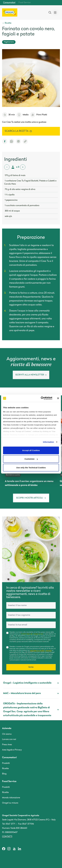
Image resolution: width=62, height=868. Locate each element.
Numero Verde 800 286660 (15, 828)
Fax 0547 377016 (26, 824)
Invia (31, 667)
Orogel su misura (10, 803)
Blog (4, 774)
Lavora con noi (9, 739)
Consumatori (9, 3)
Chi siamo (7, 734)
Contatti (7, 837)
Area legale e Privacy (12, 750)
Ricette (5, 769)
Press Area (7, 745)
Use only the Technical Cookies (31, 467)
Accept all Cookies (31, 450)
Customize (31, 459)
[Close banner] (58, 398)
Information (48, 442)
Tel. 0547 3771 (9, 824)
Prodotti (6, 763)
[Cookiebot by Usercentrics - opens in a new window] (41, 398)
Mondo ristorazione (11, 798)
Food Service (24, 3)
